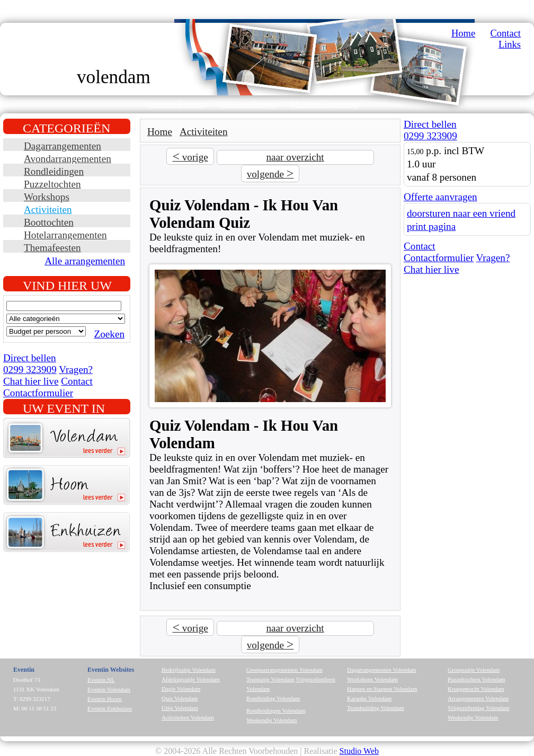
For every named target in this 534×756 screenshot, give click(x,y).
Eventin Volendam (109, 689)
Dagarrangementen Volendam (382, 670)
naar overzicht (295, 157)
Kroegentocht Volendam (476, 689)
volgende (270, 173)
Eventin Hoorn (105, 699)
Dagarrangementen (63, 146)
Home (463, 33)
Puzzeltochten (52, 184)
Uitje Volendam (180, 708)
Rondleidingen (54, 171)
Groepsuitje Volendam (474, 670)
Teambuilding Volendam (376, 708)
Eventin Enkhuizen (110, 708)
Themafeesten (52, 248)
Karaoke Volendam (369, 698)
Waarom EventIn (176, 104)
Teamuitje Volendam (270, 679)
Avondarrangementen (68, 159)
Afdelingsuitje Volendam (191, 679)
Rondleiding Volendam (273, 698)
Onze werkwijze (247, 104)
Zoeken (109, 334)
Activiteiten (48, 210)
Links (510, 45)
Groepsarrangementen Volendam (284, 670)
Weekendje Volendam (272, 720)
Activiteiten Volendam (188, 717)
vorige (190, 156)
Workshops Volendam (372, 679)
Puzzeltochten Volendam (477, 679)
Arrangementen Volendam (478, 698)
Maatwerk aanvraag (324, 104)
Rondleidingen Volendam (276, 710)
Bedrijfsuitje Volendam (189, 670)
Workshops (47, 197)
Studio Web (359, 751)
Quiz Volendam (180, 698)
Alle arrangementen (85, 261)
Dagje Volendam (181, 689)
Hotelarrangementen (65, 235)
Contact (506, 33)
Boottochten (49, 222)
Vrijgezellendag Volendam (479, 708)
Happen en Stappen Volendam (382, 689)
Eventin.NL (101, 680)
